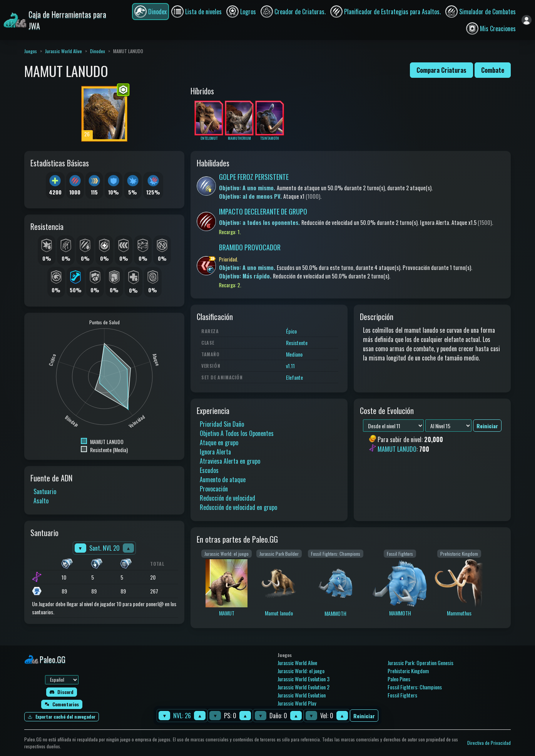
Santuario (45, 491)
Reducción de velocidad (227, 498)
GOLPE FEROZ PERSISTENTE (254, 177)
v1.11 (290, 366)
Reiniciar (364, 716)
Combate (493, 70)
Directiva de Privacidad (489, 743)
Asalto (41, 501)
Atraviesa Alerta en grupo (230, 461)
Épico (291, 331)
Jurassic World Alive (64, 51)
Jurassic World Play (297, 703)
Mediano (294, 354)
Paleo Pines (399, 679)
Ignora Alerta (215, 452)
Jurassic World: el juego (301, 671)
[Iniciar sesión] (527, 20)
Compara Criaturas (441, 70)
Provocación (214, 489)
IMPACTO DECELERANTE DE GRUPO (263, 211)
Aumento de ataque (223, 479)
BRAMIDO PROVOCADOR (250, 247)
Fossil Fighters (402, 695)
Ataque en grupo (219, 443)
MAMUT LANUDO (397, 449)
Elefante (294, 377)
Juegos (31, 51)
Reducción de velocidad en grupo (238, 507)
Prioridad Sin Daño (222, 424)
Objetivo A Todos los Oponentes (237, 433)
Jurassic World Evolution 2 (303, 687)
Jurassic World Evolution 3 (303, 679)
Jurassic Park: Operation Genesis (420, 663)
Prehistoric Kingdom (408, 671)
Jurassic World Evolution (302, 695)
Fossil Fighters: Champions (415, 687)
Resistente (297, 343)
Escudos (209, 470)
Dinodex (98, 51)
